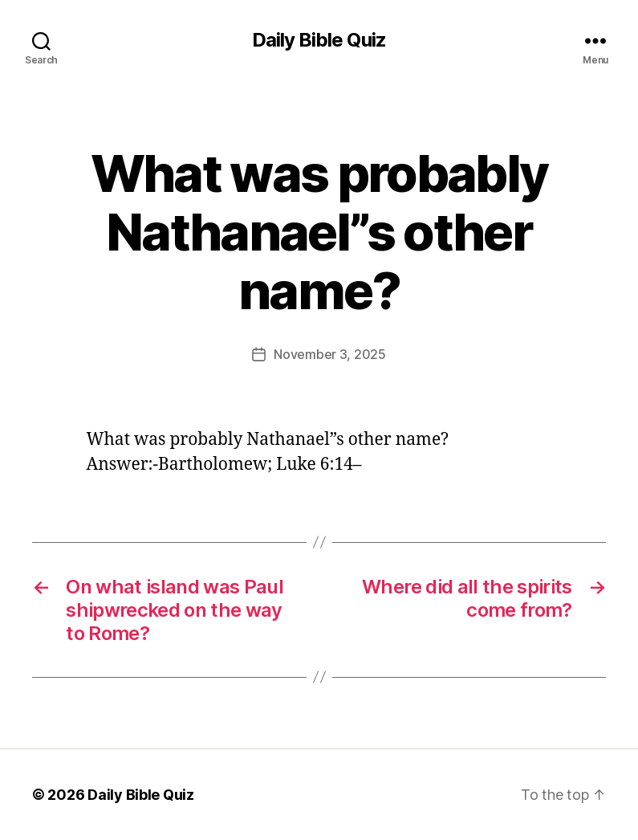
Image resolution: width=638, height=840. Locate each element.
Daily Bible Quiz (319, 40)
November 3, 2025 (330, 354)
